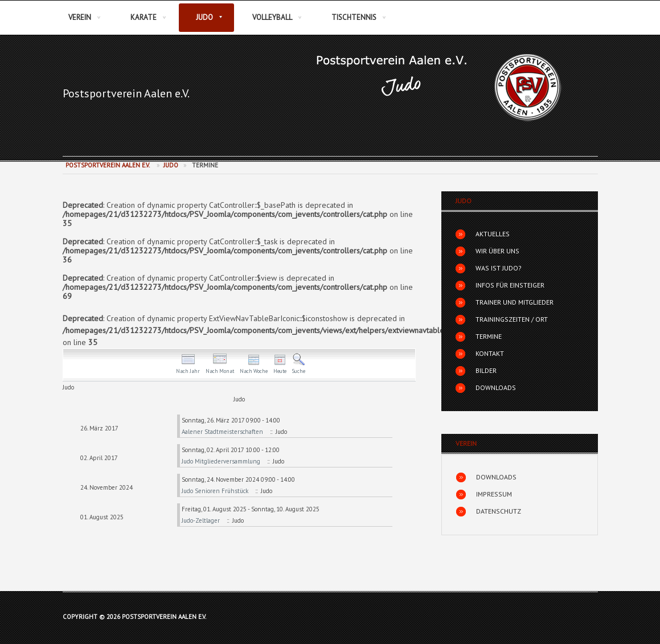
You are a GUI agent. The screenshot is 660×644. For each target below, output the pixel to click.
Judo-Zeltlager (201, 520)
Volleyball (272, 17)
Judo (204, 17)
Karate (144, 17)
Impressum (494, 494)
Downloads (496, 387)
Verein (80, 17)
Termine (489, 336)
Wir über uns (497, 251)
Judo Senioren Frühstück (216, 491)
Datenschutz (499, 511)
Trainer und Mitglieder (515, 302)
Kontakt (490, 353)
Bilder (486, 370)
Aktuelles (493, 234)
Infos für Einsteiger (510, 285)
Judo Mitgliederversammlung (222, 461)
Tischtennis (354, 17)
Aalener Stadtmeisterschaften (223, 432)
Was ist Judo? (499, 268)
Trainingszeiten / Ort (512, 319)
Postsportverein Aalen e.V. (126, 93)
